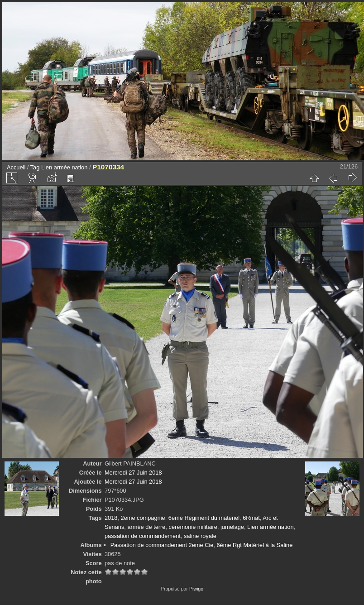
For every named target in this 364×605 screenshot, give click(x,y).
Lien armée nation (64, 167)
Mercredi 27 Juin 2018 (133, 473)
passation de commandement (143, 536)
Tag (35, 167)
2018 (111, 518)
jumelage (232, 527)
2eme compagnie (143, 518)
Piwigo (196, 589)
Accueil (16, 167)
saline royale (200, 536)
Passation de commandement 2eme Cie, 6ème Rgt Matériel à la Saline (202, 545)
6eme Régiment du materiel (204, 518)
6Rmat (251, 518)
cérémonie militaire (193, 527)
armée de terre (146, 527)
